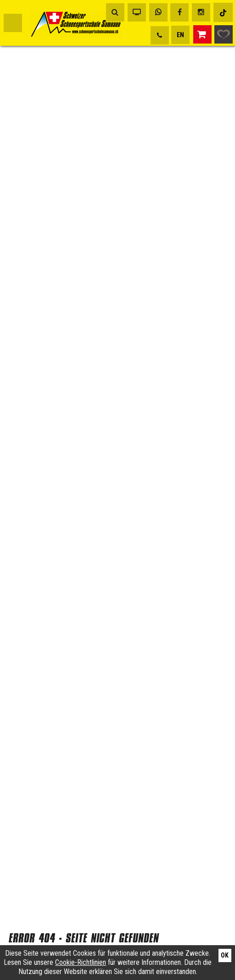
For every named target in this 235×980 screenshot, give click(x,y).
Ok (225, 955)
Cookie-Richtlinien (81, 962)
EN (180, 35)
